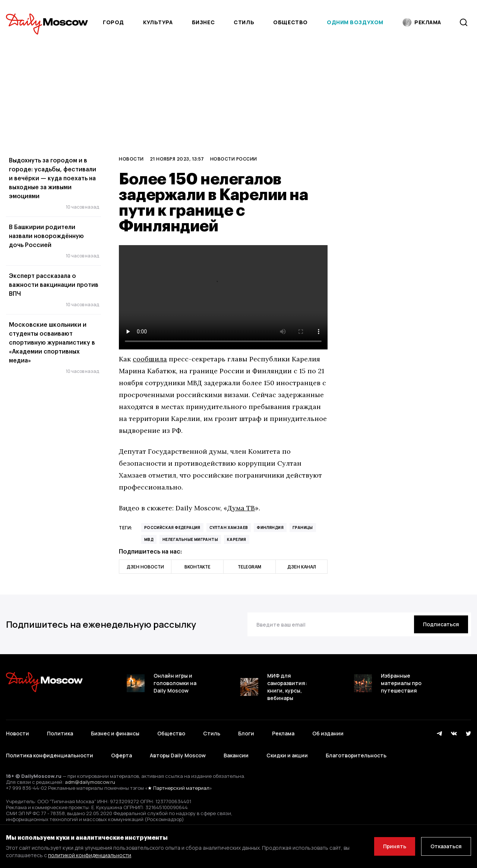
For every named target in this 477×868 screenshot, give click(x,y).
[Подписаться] (441, 624)
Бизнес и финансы (115, 733)
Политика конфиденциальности (50, 755)
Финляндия (270, 528)
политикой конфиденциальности (90, 855)
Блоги (246, 733)
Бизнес (203, 22)
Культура (158, 22)
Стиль (244, 22)
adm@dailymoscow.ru (90, 782)
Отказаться (446, 846)
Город (113, 22)
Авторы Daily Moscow (178, 755)
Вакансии (236, 755)
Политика (60, 733)
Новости (131, 159)
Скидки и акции (287, 755)
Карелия (237, 539)
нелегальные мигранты (190, 539)
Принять (395, 846)
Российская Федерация (172, 528)
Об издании (328, 733)
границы (303, 528)
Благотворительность (356, 755)
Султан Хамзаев (229, 528)
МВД (149, 539)
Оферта (121, 755)
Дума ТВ (241, 508)
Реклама (283, 733)
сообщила (150, 359)
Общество (290, 22)
